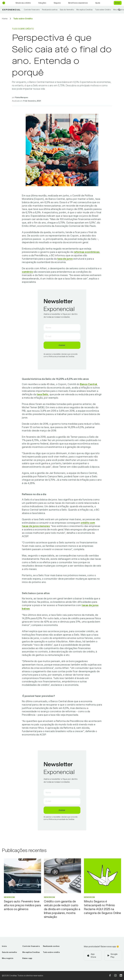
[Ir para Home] (5, 19)
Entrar (118, 3)
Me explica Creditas (85, 10)
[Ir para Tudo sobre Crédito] (23, 19)
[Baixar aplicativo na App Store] (93, 956)
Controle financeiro (32, 10)
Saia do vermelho (9, 952)
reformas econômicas (87, 252)
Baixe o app (27, 958)
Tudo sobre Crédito (103, 10)
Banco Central (89, 384)
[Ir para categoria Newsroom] (22, 897)
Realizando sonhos (50, 10)
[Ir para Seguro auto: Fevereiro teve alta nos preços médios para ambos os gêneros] (22, 905)
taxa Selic (43, 394)
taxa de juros (65, 259)
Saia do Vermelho (67, 10)
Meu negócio (8, 958)
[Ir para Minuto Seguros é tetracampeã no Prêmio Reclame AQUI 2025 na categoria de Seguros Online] (103, 907)
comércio (27, 272)
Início (4, 946)
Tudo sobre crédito (51, 952)
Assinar (62, 345)
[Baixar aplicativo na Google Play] (113, 956)
